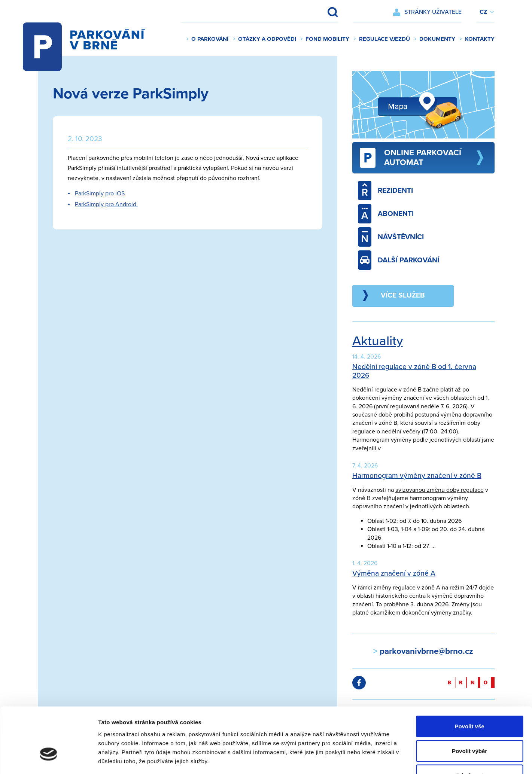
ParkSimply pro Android (106, 204)
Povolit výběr (469, 700)
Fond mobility (327, 39)
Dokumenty (437, 39)
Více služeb (403, 295)
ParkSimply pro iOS (100, 193)
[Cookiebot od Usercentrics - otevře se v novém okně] (48, 759)
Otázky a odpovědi (267, 39)
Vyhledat (328, 12)
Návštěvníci (391, 237)
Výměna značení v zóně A (394, 573)
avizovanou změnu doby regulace (440, 490)
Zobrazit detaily (396, 759)
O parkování (210, 39)
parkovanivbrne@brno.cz (425, 651)
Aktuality (378, 341)
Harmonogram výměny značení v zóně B (417, 476)
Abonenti (386, 214)
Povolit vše (469, 676)
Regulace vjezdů (384, 39)
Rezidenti (386, 191)
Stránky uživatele (433, 12)
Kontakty (480, 39)
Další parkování (399, 260)
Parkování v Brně (92, 39)
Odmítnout (469, 725)
